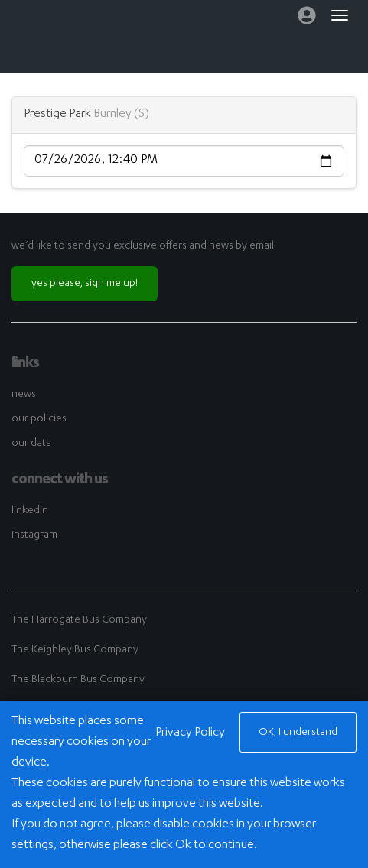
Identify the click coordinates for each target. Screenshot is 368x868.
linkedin (30, 511)
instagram (34, 535)
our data (31, 444)
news (24, 395)
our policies (39, 419)
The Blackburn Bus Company (78, 680)
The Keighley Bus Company (75, 650)
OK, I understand (298, 733)
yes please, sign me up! (85, 284)
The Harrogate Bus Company (79, 620)
